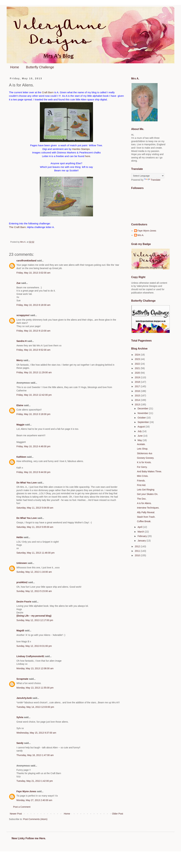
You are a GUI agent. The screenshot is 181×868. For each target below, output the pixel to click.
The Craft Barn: (18, 227)
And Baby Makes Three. (149, 471)
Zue (19, 283)
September (143, 422)
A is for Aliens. (144, 503)
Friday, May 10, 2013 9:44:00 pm (33, 472)
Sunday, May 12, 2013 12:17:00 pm (35, 620)
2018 (138, 382)
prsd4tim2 (22, 582)
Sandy (20, 743)
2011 (138, 551)
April (140, 527)
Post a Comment (22, 807)
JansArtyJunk (24, 698)
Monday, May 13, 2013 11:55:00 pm (35, 688)
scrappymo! (23, 315)
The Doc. (142, 499)
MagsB (20, 631)
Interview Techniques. (148, 508)
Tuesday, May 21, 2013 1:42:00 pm (35, 781)
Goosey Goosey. (146, 458)
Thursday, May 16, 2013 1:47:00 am (35, 755)
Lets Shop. (143, 449)
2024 (138, 355)
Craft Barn (48, 92)
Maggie (20, 425)
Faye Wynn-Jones (26, 791)
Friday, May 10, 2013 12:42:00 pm (34, 395)
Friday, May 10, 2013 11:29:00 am (34, 372)
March (141, 532)
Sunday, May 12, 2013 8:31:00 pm (34, 646)
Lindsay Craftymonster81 (30, 656)
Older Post (118, 814)
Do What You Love (27, 483)
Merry (20, 360)
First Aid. (141, 485)
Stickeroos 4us (145, 453)
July (140, 431)
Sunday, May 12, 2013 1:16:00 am (34, 572)
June (140, 436)
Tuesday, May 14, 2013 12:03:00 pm (35, 707)
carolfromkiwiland (26, 261)
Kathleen (21, 457)
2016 (138, 391)
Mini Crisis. (143, 476)
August (141, 427)
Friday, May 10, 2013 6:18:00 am (33, 305)
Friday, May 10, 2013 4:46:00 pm (33, 446)
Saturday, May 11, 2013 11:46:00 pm (35, 553)
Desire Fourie (24, 602)
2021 (138, 368)
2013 (138, 405)
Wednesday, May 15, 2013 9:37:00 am (36, 733)
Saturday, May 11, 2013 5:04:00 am (35, 508)
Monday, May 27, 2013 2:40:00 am (34, 800)
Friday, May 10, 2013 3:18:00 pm (33, 414)
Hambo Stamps (81, 149)
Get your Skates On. (148, 494)
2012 (138, 546)
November (143, 413)
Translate (152, 180)
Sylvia (20, 717)
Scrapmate (22, 679)
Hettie (20, 537)
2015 (138, 396)
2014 (138, 400)
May (140, 440)
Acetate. (141, 444)
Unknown (22, 563)
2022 (138, 364)
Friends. (141, 481)
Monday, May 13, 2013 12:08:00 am (35, 668)
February (142, 536)
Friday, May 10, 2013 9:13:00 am (33, 331)
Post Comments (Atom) (35, 819)
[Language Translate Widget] (148, 176)
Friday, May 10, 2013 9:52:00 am (33, 350)
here (87, 156)
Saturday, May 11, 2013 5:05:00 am (35, 527)
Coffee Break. (144, 521)
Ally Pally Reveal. (146, 512)
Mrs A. (141, 235)
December (143, 408)
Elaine (20, 405)
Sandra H (22, 341)
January (142, 541)
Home (15, 67)
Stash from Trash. (146, 517)
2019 (138, 377)
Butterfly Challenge (40, 67)
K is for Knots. (144, 462)
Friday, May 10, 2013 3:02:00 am (33, 273)
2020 (138, 373)
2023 (138, 359)
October (142, 418)
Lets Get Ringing (146, 490)
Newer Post (16, 814)
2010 (138, 555)
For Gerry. (142, 467)
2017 (138, 386)
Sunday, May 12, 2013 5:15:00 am (34, 591)
